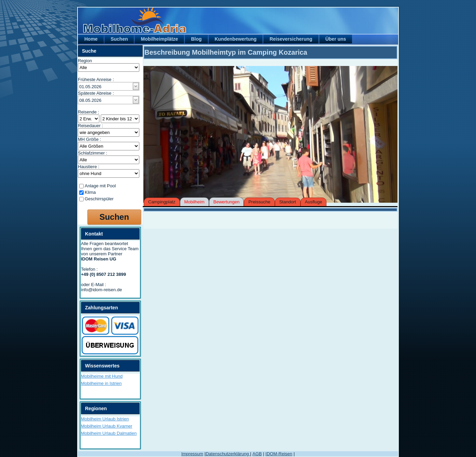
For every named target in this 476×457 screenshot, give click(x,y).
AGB (257, 454)
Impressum (192, 454)
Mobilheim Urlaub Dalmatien (109, 433)
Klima (90, 192)
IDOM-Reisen (279, 454)
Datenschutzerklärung (228, 454)
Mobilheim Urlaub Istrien (105, 419)
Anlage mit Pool (100, 186)
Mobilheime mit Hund (102, 376)
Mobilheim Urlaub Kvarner (107, 426)
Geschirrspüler (99, 199)
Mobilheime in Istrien (101, 383)
